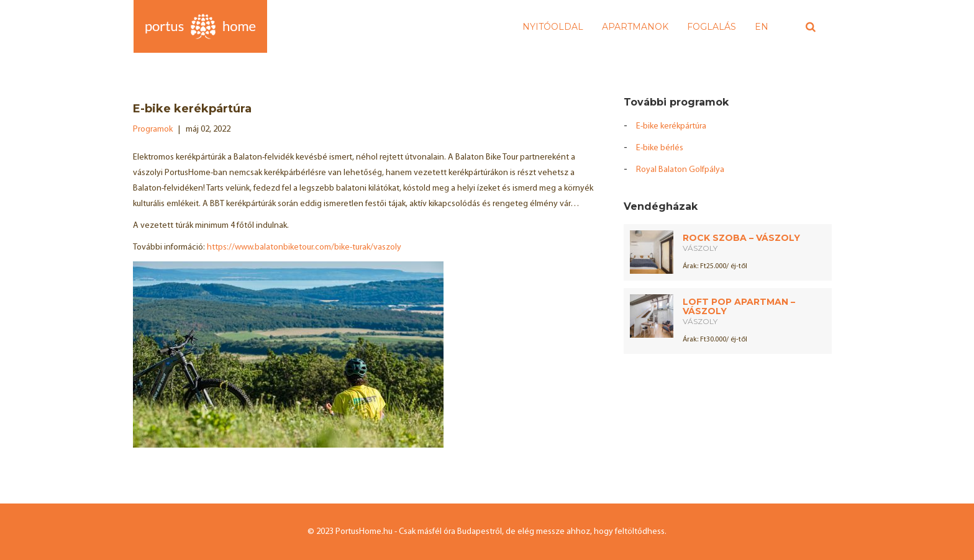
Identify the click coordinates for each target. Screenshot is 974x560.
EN (762, 27)
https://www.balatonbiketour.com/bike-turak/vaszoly (304, 247)
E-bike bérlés (660, 148)
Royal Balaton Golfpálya (680, 170)
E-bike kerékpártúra (671, 126)
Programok (153, 129)
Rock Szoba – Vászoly (741, 238)
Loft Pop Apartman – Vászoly (739, 306)
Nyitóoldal (553, 27)
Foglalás (712, 27)
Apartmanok (635, 27)
